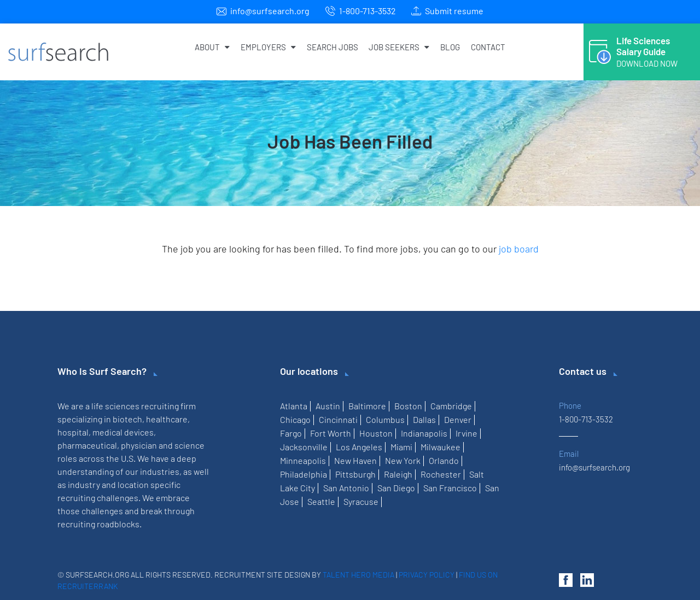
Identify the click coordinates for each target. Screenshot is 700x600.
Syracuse (361, 501)
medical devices (123, 432)
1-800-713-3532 (367, 11)
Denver (458, 419)
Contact (488, 47)
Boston (408, 406)
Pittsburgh (355, 474)
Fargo (291, 433)
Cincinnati (338, 419)
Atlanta (294, 406)
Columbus (385, 419)
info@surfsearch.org (270, 11)
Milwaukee (441, 447)
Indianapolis (424, 433)
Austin (328, 406)
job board (519, 249)
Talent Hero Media (358, 575)
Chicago (295, 419)
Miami (401, 447)
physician (139, 445)
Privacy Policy (427, 575)
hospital (73, 432)
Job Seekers (399, 47)
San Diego (396, 488)
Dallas (424, 419)
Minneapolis (303, 460)
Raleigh (398, 474)
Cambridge (451, 406)
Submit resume (454, 11)
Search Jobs (332, 47)
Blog (450, 47)
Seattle (321, 501)
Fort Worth (331, 433)
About (212, 47)
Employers (268, 47)
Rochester (441, 474)
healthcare (167, 419)
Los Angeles (359, 447)
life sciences (115, 406)
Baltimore (367, 406)
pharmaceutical (87, 445)
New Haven (355, 460)
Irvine (466, 433)
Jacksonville (304, 447)
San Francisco (450, 488)
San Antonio (346, 488)
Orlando (444, 460)
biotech (127, 419)
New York (403, 460)
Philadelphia (304, 474)
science (189, 445)
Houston (376, 433)
